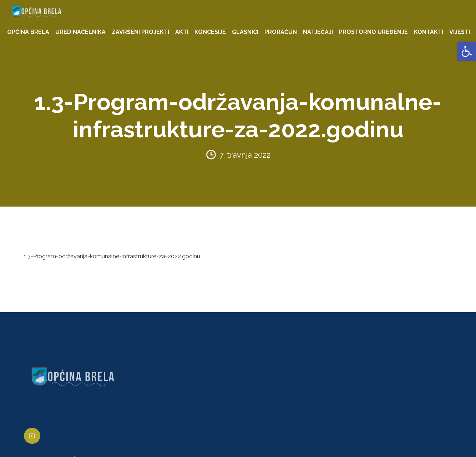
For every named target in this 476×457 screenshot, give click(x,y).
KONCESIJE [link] (210, 32)
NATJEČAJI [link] (318, 32)
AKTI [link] (182, 32)
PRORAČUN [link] (281, 32)
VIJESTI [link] (460, 32)
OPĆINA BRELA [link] (28, 32)
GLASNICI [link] (245, 32)
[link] (467, 51)
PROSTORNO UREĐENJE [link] (373, 32)
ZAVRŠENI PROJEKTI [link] (140, 32)
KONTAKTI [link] (429, 32)
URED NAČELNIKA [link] (80, 32)
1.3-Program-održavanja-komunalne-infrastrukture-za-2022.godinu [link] (112, 256)
